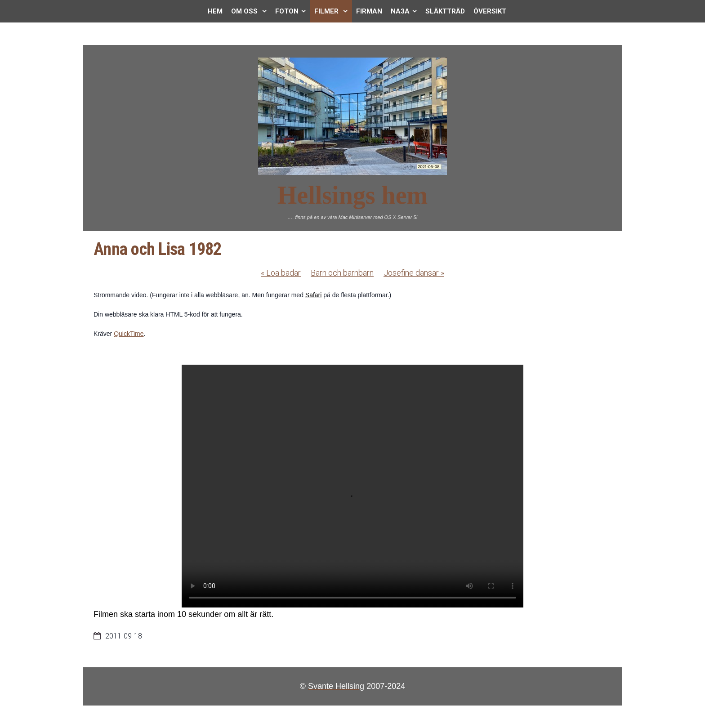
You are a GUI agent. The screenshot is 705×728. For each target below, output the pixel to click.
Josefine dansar (414, 273)
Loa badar (281, 273)
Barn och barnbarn (342, 273)
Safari (314, 295)
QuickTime (129, 334)
